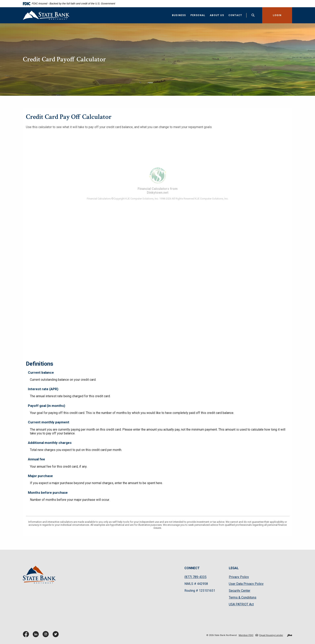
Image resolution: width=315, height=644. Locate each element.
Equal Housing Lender (271, 635)
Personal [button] (198, 15)
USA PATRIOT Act (241, 604)
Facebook (27, 636)
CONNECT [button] (192, 568)
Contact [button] (235, 15)
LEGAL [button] (234, 568)
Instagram (47, 636)
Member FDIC (246, 635)
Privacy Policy (239, 577)
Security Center (240, 591)
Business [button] (179, 15)
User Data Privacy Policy (246, 584)
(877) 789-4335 (195, 577)
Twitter (56, 636)
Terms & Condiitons (243, 597)
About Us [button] (217, 15)
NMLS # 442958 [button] (196, 584)
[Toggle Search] (253, 15)
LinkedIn (37, 636)
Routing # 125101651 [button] (200, 591)
